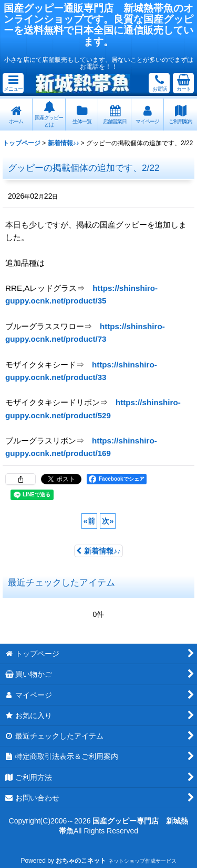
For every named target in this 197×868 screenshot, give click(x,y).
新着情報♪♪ (98, 551)
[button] (13, 83)
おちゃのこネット (81, 861)
